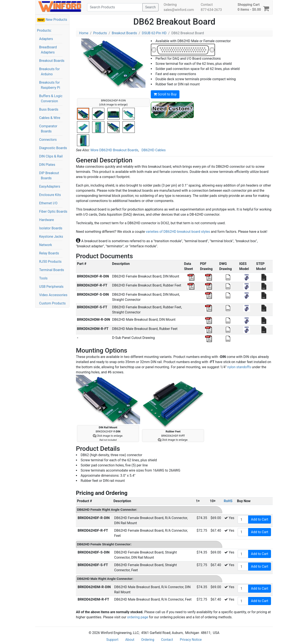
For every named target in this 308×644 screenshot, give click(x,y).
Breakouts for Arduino (49, 72)
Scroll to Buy (165, 94)
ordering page (138, 617)
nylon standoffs (239, 367)
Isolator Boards (51, 228)
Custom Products (52, 303)
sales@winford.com (179, 10)
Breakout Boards (52, 61)
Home (84, 33)
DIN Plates (47, 165)
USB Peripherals (51, 287)
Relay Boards (49, 253)
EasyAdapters (50, 186)
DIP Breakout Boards (49, 176)
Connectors (48, 140)
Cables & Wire (50, 118)
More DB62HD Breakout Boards (114, 150)
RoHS (228, 501)
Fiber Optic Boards (53, 211)
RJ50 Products (50, 262)
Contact (207, 5)
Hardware (47, 220)
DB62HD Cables (153, 150)
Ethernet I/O (48, 203)
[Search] (115, 7)
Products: (44, 30)
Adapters (46, 39)
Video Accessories (53, 295)
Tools (43, 278)
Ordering (170, 5)
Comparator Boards (48, 129)
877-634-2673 (211, 10)
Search (150, 7)
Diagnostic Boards (53, 148)
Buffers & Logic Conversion (51, 99)
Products (100, 33)
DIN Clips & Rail (51, 156)
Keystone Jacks (51, 237)
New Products (52, 20)
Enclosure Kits (50, 195)
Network (46, 245)
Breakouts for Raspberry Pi (50, 85)
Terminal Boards (52, 270)
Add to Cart (260, 519)
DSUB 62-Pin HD (154, 33)
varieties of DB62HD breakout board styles (178, 232)
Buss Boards (49, 109)
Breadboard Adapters (48, 50)
